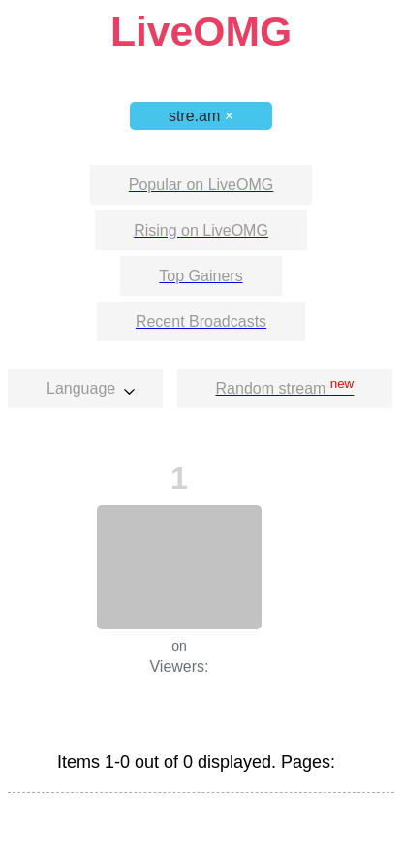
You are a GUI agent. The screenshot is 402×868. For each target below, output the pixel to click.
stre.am (201, 116)
